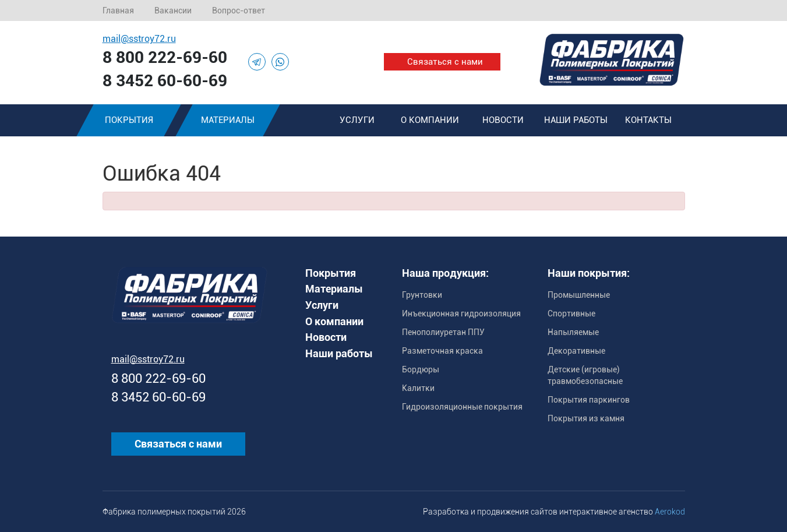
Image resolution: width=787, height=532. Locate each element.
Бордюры (421, 369)
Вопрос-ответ (239, 10)
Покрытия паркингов (589, 400)
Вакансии (173, 10)
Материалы (228, 120)
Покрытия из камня (586, 418)
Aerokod (670, 512)
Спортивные (571, 313)
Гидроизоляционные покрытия (462, 407)
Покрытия (128, 120)
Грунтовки (422, 295)
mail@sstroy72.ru (139, 39)
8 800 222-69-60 (165, 57)
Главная (118, 10)
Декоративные (576, 351)
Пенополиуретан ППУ (443, 332)
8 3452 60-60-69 (165, 81)
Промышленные (579, 295)
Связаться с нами (445, 62)
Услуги (357, 120)
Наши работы (576, 120)
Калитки (418, 388)
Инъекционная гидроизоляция (461, 313)
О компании (430, 120)
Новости (503, 120)
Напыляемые (573, 332)
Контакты (648, 120)
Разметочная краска (442, 351)
